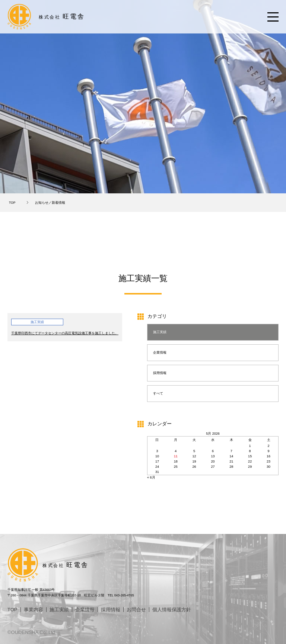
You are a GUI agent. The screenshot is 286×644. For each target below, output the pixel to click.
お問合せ (136, 610)
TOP (12, 203)
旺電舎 (62, 17)
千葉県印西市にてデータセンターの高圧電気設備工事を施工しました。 (65, 333)
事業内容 (34, 610)
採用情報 (160, 373)
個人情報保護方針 (172, 610)
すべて (158, 393)
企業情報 (160, 352)
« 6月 (151, 477)
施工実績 (160, 332)
